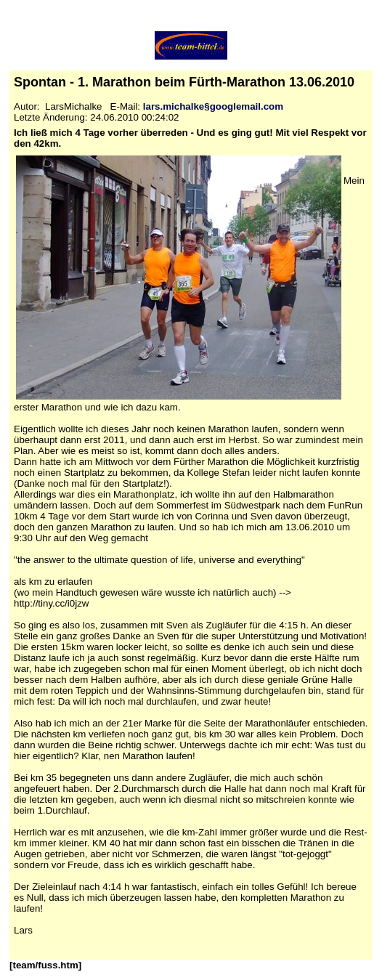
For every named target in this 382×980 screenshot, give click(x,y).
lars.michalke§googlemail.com (213, 106)
